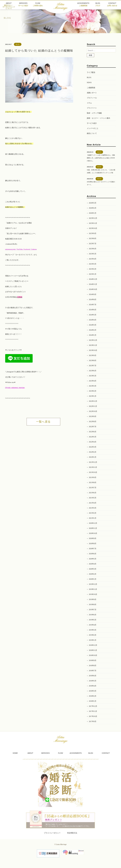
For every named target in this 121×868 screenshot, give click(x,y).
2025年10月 (93, 228)
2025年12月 (93, 218)
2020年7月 (93, 549)
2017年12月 (93, 706)
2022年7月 (93, 427)
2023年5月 (93, 376)
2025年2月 (93, 269)
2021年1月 (93, 518)
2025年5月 (93, 254)
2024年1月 (93, 335)
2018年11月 (93, 650)
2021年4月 (93, 503)
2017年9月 (93, 721)
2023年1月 (93, 396)
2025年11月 (93, 223)
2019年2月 (93, 635)
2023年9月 (93, 355)
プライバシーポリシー (52, 833)
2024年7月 (93, 305)
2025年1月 (93, 274)
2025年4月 (93, 259)
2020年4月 (93, 564)
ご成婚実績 (91, 88)
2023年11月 (93, 345)
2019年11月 (93, 589)
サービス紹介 (92, 123)
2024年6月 (93, 310)
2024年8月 (93, 300)
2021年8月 (93, 483)
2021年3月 (93, 508)
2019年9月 (93, 599)
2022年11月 (93, 406)
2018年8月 (93, 666)
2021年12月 (93, 462)
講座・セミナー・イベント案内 (98, 118)
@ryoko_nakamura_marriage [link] (15, 388)
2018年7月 (93, 671)
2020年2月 (93, 574)
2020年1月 (93, 579)
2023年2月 (93, 391)
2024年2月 (93, 330)
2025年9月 (93, 233)
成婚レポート (92, 93)
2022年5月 (93, 437)
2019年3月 (93, 630)
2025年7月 (93, 244)
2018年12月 (93, 645)
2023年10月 (93, 350)
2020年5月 (93, 559)
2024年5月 (93, 315)
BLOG (89, 77)
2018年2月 (93, 696)
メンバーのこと (93, 128)
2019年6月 (93, 615)
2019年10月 (93, 594)
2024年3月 (93, 325)
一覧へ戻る (43, 422)
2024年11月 (93, 284)
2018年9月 (93, 660)
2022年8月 (93, 422)
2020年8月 (93, 544)
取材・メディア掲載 (94, 113)
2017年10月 (93, 716)
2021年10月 (93, 472)
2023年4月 (93, 381)
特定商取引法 (72, 833)
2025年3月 (93, 264)
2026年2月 (93, 208)
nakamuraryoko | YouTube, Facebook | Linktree (21, 249)
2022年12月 (93, 401)
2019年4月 (93, 625)
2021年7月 (93, 488)
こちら (20, 297)
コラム (89, 103)
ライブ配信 (91, 72)
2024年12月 (93, 279)
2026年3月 (93, 203)
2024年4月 (93, 320)
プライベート (92, 108)
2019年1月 (93, 640)
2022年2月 (93, 452)
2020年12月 (93, 523)
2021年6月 (93, 493)
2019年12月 (93, 584)
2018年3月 (93, 691)
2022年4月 (93, 442)
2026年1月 (93, 213)
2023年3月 (93, 386)
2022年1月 (93, 457)
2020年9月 (93, 538)
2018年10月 (93, 655)
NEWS (89, 83)
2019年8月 (93, 605)
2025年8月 (93, 239)
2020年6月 (93, 554)
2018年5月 (93, 681)
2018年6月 (93, 676)
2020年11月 (93, 528)
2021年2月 (93, 513)
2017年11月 (93, 711)
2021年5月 (93, 498)
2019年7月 (93, 610)
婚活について (92, 133)
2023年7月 (93, 366)
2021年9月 (93, 477)
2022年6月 (93, 432)
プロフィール (92, 98)
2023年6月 (93, 371)
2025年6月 (93, 249)
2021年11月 (93, 467)
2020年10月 (93, 533)
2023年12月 (93, 340)
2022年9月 (93, 416)
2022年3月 (93, 447)
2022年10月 (93, 411)
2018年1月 (93, 701)
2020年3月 (93, 569)
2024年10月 (93, 289)
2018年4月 (93, 686)
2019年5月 (93, 620)
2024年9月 (93, 294)
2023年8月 (93, 361)
